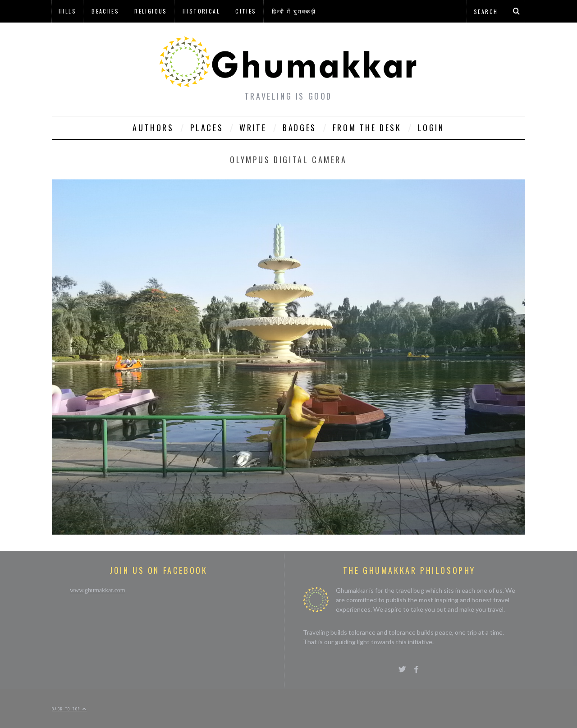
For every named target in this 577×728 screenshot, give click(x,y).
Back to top (69, 709)
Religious (151, 11)
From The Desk (367, 128)
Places (207, 128)
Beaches (105, 11)
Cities (246, 11)
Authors (153, 128)
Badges (300, 128)
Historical (201, 11)
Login (431, 128)
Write (253, 128)
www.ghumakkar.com (98, 590)
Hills (67, 11)
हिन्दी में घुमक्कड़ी (294, 11)
